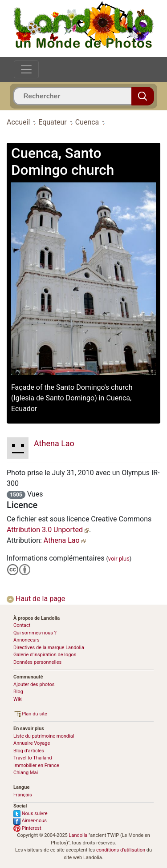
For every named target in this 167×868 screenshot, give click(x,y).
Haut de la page (36, 599)
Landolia (78, 835)
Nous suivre (31, 813)
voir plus (119, 559)
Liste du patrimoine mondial (44, 736)
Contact (22, 625)
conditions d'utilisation (121, 850)
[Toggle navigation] (26, 69)
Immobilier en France (36, 765)
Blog (18, 692)
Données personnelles (37, 662)
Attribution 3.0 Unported (48, 530)
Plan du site (30, 714)
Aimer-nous (30, 821)
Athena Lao (65, 540)
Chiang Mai (26, 773)
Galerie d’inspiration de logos (45, 655)
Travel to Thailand (33, 758)
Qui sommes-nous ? (35, 633)
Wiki (18, 699)
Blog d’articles (29, 751)
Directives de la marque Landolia (49, 648)
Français (23, 795)
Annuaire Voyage (32, 743)
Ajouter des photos (34, 684)
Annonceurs (26, 640)
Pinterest (27, 828)
